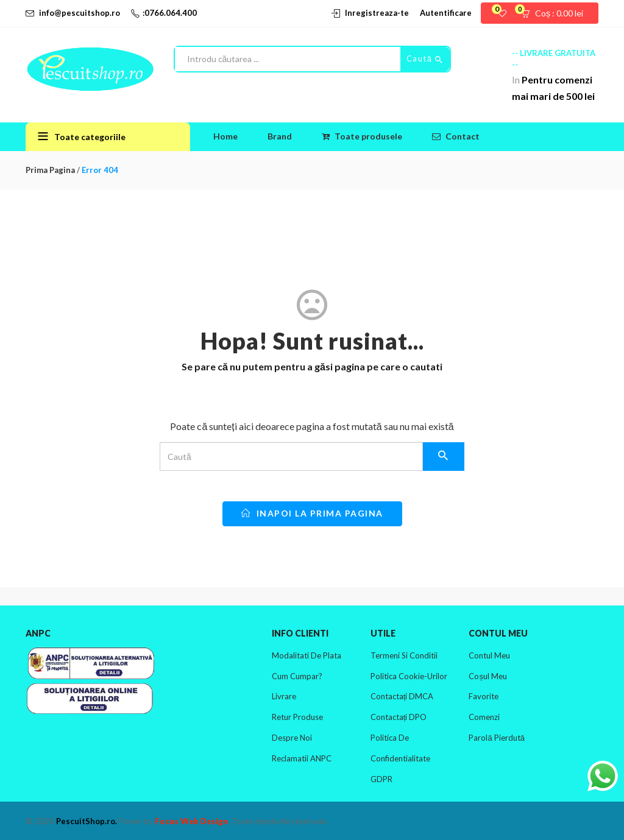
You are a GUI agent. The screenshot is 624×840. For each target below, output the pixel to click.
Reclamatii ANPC (302, 758)
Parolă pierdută (496, 738)
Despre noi (292, 738)
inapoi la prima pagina (312, 513)
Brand (280, 136)
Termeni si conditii (404, 655)
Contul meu (489, 655)
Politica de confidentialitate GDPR (400, 758)
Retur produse (297, 717)
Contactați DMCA (402, 696)
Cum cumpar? (297, 676)
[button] (556, 13)
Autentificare (446, 13)
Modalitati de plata (307, 655)
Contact (456, 136)
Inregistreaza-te (377, 13)
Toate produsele (362, 136)
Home (225, 136)
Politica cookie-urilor (409, 676)
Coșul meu (488, 676)
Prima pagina (50, 170)
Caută (425, 59)
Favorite (484, 696)
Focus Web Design (191, 821)
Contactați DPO (399, 717)
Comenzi (484, 717)
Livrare (284, 696)
